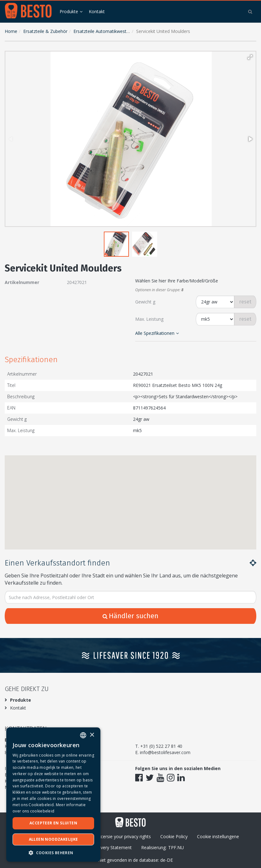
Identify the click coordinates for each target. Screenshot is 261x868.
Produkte (69, 11)
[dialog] (53, 795)
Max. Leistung (149, 319)
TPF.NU (176, 847)
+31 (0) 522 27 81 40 (161, 746)
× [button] (92, 735)
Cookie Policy (174, 836)
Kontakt (97, 11)
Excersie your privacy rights (123, 836)
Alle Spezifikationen (157, 333)
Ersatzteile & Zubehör (45, 31)
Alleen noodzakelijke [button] (53, 839)
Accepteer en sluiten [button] (53, 823)
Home (11, 31)
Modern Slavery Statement (105, 847)
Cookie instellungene (218, 836)
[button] (250, 57)
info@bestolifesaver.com (165, 752)
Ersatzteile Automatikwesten (102, 31)
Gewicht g (145, 302)
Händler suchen (130, 616)
